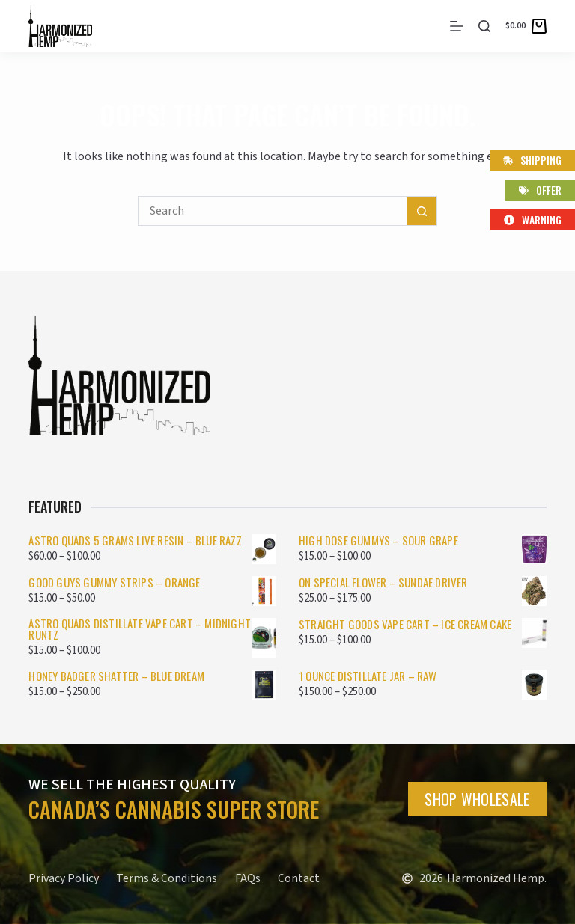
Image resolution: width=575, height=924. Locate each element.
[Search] (484, 26)
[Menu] (457, 26)
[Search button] (422, 211)
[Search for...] (273, 211)
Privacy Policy (64, 878)
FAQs (249, 878)
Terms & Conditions (167, 878)
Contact (300, 878)
